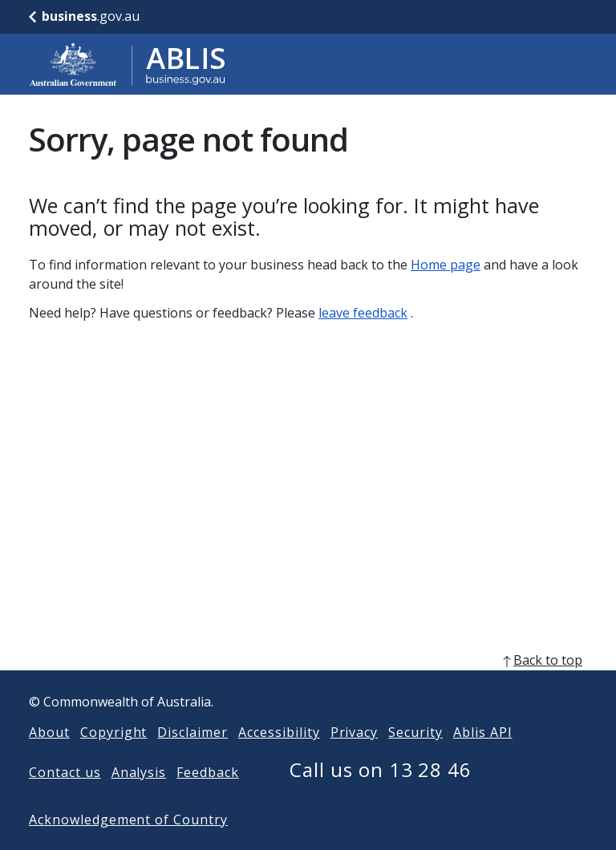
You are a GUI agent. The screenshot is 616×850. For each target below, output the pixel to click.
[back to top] (308, 686)
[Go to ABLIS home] (128, 64)
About (49, 758)
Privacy (355, 758)
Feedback (208, 798)
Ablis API (483, 758)
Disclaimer (192, 758)
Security (415, 758)
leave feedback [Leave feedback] (363, 313)
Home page (446, 265)
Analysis (139, 798)
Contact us (65, 798)
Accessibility (279, 758)
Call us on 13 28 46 (381, 795)
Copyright (114, 758)
